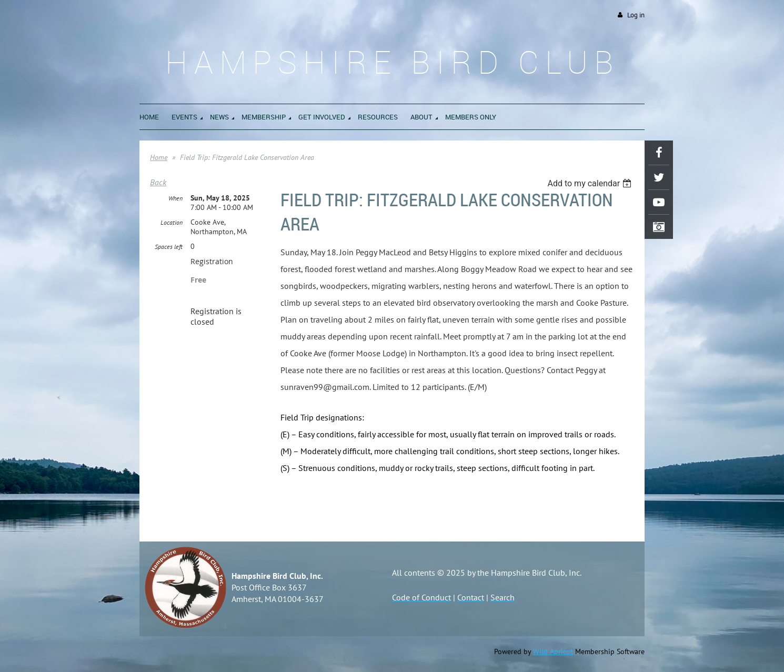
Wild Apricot (553, 651)
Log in (636, 15)
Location (172, 222)
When (175, 198)
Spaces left (169, 247)
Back (158, 182)
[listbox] (591, 183)
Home (159, 157)
